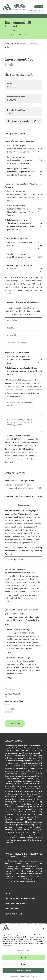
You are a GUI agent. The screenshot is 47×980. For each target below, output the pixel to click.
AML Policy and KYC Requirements (21, 899)
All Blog (8, 893)
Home (7, 44)
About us (34, 976)
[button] (43, 928)
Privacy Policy (25, 976)
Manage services (23, 950)
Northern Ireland (19, 44)
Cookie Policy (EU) (13, 914)
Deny (24, 964)
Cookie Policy (15, 976)
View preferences (24, 971)
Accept (23, 957)
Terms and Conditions (15, 904)
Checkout (15, 723)
